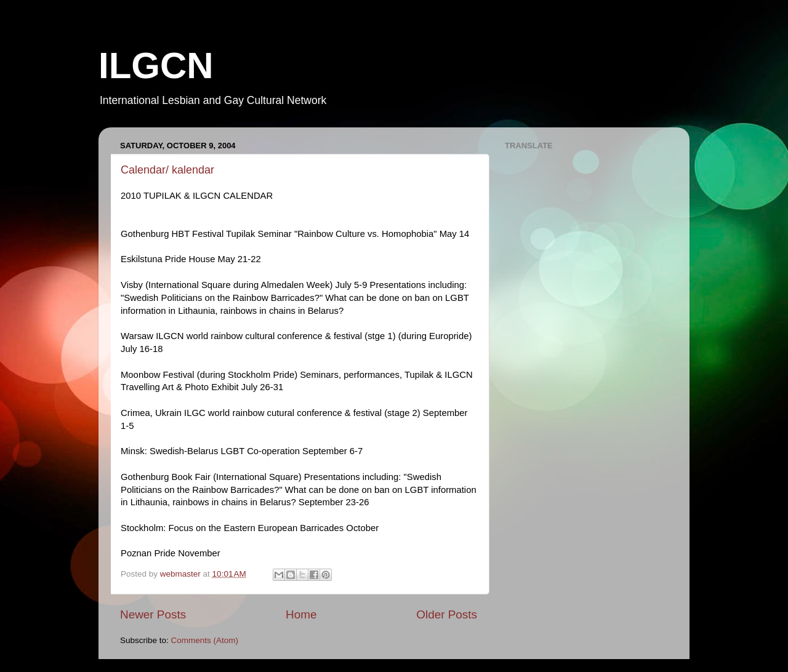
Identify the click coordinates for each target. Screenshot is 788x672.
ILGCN (156, 66)
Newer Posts (153, 614)
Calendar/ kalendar (167, 170)
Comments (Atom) (205, 640)
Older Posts (447, 614)
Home (301, 614)
